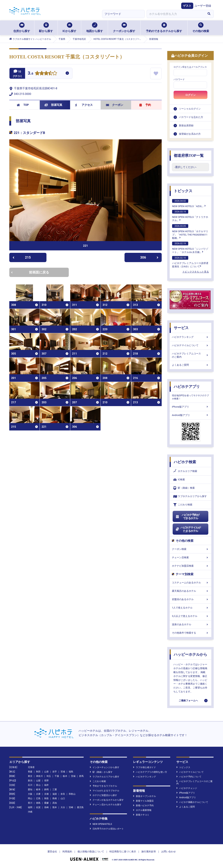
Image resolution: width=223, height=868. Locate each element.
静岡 (46, 789)
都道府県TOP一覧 (189, 156)
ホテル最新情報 (142, 810)
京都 (46, 794)
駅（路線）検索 (184, 488)
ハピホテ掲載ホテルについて (192, 802)
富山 (38, 785)
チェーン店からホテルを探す (106, 805)
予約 (145, 105)
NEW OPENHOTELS (101, 824)
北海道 (31, 767)
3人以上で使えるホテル (190, 616)
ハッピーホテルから (190, 654)
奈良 (63, 794)
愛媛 (46, 803)
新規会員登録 (186, 125)
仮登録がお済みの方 (190, 134)
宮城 (63, 772)
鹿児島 (80, 807)
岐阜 (38, 789)
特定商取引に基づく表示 (123, 852)
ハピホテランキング (190, 337)
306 (149, 257)
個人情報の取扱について (91, 852)
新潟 (30, 781)
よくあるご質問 (190, 365)
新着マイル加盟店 (143, 801)
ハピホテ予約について (189, 777)
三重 (55, 789)
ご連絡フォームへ (188, 700)
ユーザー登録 (203, 6)
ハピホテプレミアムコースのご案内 (190, 355)
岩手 (55, 772)
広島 (38, 798)
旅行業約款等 (149, 852)
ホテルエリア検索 (185, 471)
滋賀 (55, 794)
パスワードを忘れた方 (191, 117)
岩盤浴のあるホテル (190, 599)
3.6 (30, 74)
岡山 (30, 798)
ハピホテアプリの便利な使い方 (150, 772)
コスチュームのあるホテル (190, 583)
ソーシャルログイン (190, 109)
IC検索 (179, 480)
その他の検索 (201, 28)
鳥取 (46, 798)
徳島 (38, 803)
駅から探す (46, 28)
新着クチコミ (141, 815)
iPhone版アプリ (190, 407)
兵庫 (38, 794)
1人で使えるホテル (190, 608)
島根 (55, 798)
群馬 (81, 776)
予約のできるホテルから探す (164, 28)
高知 (55, 803)
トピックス (183, 191)
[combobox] (175, 14)
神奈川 (39, 776)
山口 (63, 798)
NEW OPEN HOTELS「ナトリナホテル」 (190, 216)
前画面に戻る (30, 272)
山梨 (38, 781)
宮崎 (71, 807)
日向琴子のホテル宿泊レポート (107, 829)
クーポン (115, 105)
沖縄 (30, 812)
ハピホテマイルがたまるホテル (188, 529)
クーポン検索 (190, 549)
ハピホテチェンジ (187, 788)
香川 (30, 803)
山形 (46, 772)
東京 (30, 776)
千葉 (57, 776)
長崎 (46, 807)
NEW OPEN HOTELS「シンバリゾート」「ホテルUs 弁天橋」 (190, 248)
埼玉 (49, 776)
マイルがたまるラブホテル (105, 791)
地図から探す (95, 28)
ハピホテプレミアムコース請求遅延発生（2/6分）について (190, 262)
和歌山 (72, 794)
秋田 (38, 772)
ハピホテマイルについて (190, 345)
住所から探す (22, 28)
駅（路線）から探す (101, 772)
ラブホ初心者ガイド (144, 767)
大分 (63, 807)
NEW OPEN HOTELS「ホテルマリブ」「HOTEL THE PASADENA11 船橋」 (190, 232)
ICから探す (69, 28)
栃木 (65, 776)
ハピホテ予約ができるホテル (187, 517)
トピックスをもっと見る (196, 272)
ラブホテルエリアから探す (190, 496)
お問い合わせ (169, 852)
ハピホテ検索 (185, 462)
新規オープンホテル (144, 796)
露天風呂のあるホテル (190, 591)
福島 (71, 772)
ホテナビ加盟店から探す (103, 795)
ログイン (190, 95)
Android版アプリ (190, 415)
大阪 (30, 794)
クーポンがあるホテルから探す (107, 800)
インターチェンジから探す (105, 767)
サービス (181, 328)
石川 (30, 785)
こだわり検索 (183, 505)
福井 (46, 785)
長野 (46, 781)
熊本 (55, 807)
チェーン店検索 (190, 557)
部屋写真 (53, 105)
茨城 (73, 776)
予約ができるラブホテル (103, 786)
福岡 (30, 807)
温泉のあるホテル (190, 624)
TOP (23, 105)
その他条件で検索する (190, 633)
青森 (30, 772)
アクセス (84, 105)
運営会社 (52, 852)
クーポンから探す (124, 28)
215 (22, 257)
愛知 (30, 789)
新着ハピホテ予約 (143, 805)
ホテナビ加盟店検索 (190, 566)
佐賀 (38, 807)
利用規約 (67, 852)
